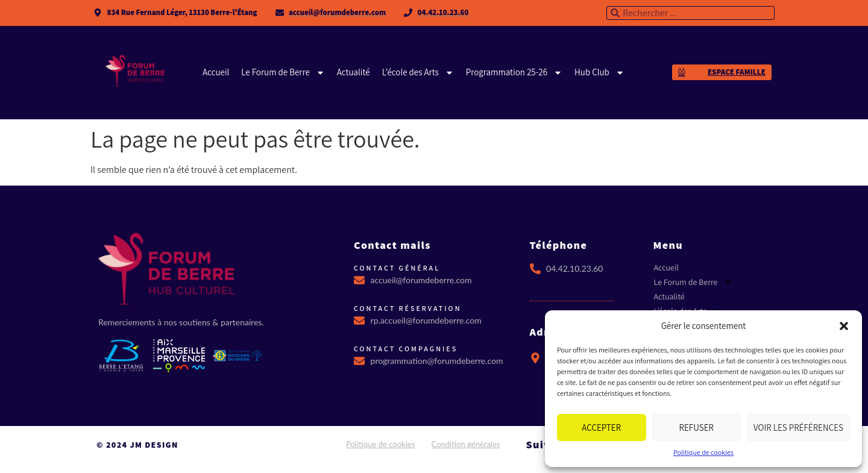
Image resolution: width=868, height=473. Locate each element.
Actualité (354, 72)
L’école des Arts (418, 72)
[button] (844, 326)
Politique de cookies (703, 452)
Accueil (216, 72)
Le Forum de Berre (283, 72)
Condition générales (466, 444)
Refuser (697, 428)
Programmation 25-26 (514, 72)
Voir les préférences (798, 428)
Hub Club (599, 72)
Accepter (601, 428)
